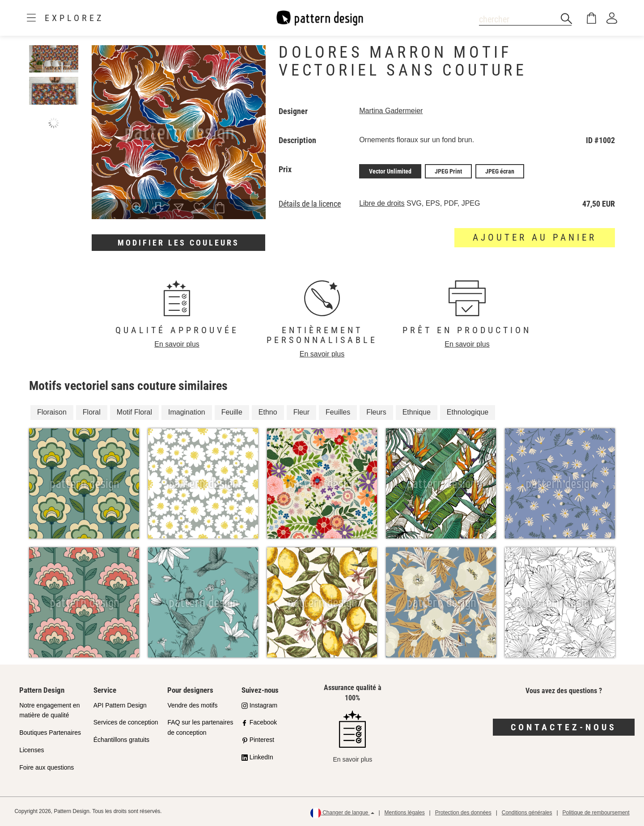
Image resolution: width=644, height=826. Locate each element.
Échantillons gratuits (121, 740)
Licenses (32, 750)
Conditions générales (527, 813)
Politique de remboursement (596, 813)
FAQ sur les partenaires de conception (200, 727)
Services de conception (126, 722)
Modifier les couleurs (178, 243)
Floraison (52, 412)
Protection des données (463, 813)
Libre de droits (382, 203)
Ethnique (417, 412)
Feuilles (338, 412)
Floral (92, 412)
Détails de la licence (310, 204)
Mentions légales (405, 813)
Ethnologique (468, 412)
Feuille (232, 412)
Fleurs (376, 412)
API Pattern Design (120, 705)
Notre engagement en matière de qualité (49, 710)
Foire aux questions (47, 767)
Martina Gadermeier (391, 111)
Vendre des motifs (192, 705)
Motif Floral (134, 412)
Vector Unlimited (390, 171)
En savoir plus (177, 344)
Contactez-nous (564, 727)
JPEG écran (500, 171)
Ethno (268, 412)
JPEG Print (448, 171)
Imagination (187, 412)
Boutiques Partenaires (50, 733)
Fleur (301, 412)
